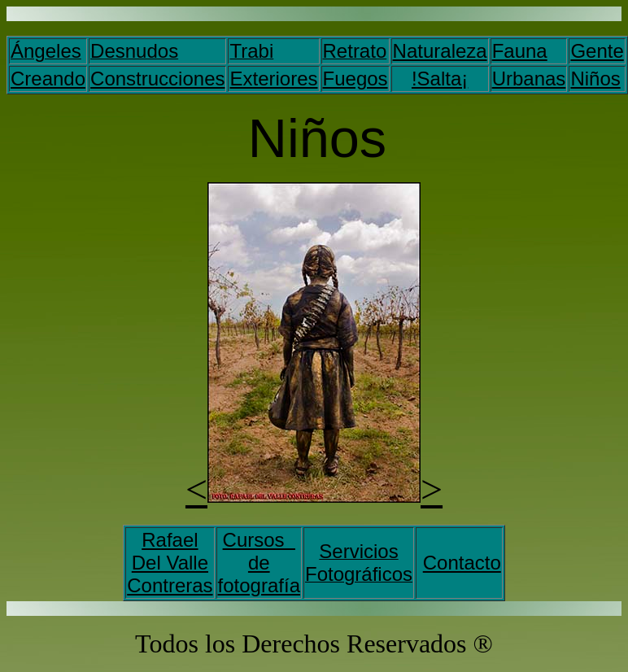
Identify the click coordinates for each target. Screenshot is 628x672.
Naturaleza (440, 51)
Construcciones (157, 79)
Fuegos (355, 79)
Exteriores (273, 79)
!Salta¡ (440, 79)
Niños (595, 79)
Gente (597, 51)
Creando (48, 79)
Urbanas (529, 79)
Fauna (520, 51)
